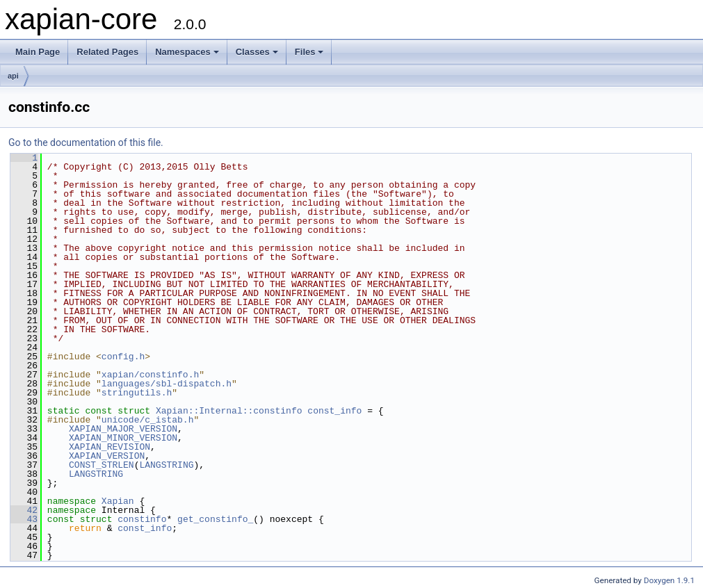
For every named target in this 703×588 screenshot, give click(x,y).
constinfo (142, 519)
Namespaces (187, 52)
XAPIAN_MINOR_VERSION (123, 438)
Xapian (118, 501)
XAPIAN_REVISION (110, 447)
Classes (257, 52)
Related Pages (107, 52)
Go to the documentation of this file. (86, 142)
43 (24, 519)
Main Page (38, 52)
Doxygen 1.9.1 (669, 580)
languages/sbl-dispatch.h (167, 384)
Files (309, 52)
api (13, 76)
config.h (123, 357)
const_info (334, 411)
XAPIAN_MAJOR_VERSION (123, 429)
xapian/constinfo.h (150, 375)
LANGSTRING (166, 465)
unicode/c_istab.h (148, 420)
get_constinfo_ (215, 519)
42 (24, 510)
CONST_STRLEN (102, 465)
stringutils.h (137, 393)
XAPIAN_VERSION (107, 456)
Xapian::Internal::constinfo (229, 411)
